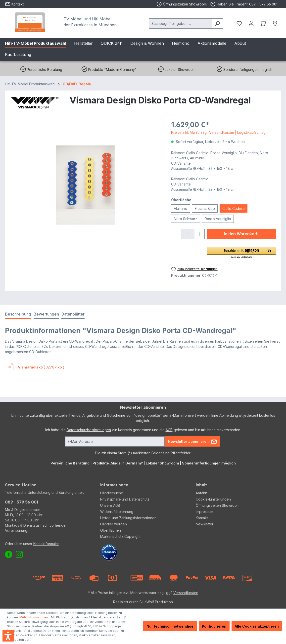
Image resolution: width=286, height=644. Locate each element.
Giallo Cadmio (234, 208)
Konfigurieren (214, 626)
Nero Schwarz (186, 219)
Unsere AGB (110, 505)
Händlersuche (112, 493)
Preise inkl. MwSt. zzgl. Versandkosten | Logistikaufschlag (218, 132)
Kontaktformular (46, 544)
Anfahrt (202, 493)
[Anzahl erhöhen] (199, 234)
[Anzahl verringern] (176, 234)
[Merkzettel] (239, 23)
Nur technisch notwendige (170, 626)
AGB (169, 430)
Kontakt (202, 518)
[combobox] (180, 23)
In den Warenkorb (241, 234)
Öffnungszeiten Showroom (185, 4)
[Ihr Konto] (251, 23)
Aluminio (181, 208)
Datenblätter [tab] (73, 314)
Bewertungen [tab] (46, 314)
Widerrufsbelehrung (117, 512)
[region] (86, 185)
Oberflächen (111, 530)
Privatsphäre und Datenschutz (125, 499)
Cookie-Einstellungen (213, 499)
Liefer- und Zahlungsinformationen (128, 518)
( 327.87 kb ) (41, 367)
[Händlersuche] (275, 23)
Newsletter (205, 524)
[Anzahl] (188, 234)
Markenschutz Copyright (120, 536)
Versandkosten (186, 593)
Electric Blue (205, 208)
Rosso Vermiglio (218, 219)
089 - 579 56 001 (22, 502)
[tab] (18, 314)
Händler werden (114, 524)
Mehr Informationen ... (35, 617)
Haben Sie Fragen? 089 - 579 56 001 (244, 4)
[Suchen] (217, 23)
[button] (241, 253)
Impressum (204, 512)
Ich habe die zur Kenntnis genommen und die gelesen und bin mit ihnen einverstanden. (143, 430)
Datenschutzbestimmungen (89, 430)
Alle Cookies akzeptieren (257, 626)
